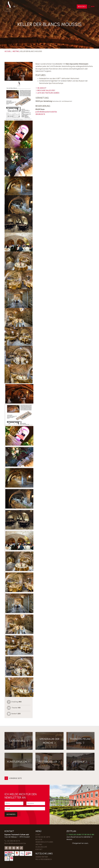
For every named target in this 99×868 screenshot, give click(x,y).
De (14, 7)
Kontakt (39, 849)
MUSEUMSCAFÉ (41, 846)
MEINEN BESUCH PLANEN (44, 842)
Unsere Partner (42, 856)
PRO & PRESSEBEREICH (44, 858)
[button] (89, 7)
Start (38, 834)
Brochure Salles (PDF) (45, 90)
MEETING (16, 51)
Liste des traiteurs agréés (47, 93)
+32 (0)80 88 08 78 (12, 841)
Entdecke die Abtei (43, 837)
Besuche (81, 7)
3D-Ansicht (41, 88)
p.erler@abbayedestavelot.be (46, 111)
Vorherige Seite (13, 778)
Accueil (8, 51)
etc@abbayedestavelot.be (15, 843)
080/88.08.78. (40, 114)
